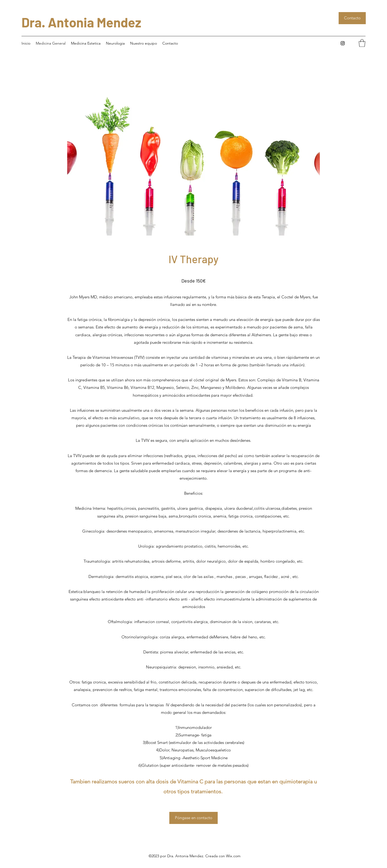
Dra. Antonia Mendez (81, 22)
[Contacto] (352, 18)
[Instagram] (343, 43)
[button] (362, 43)
